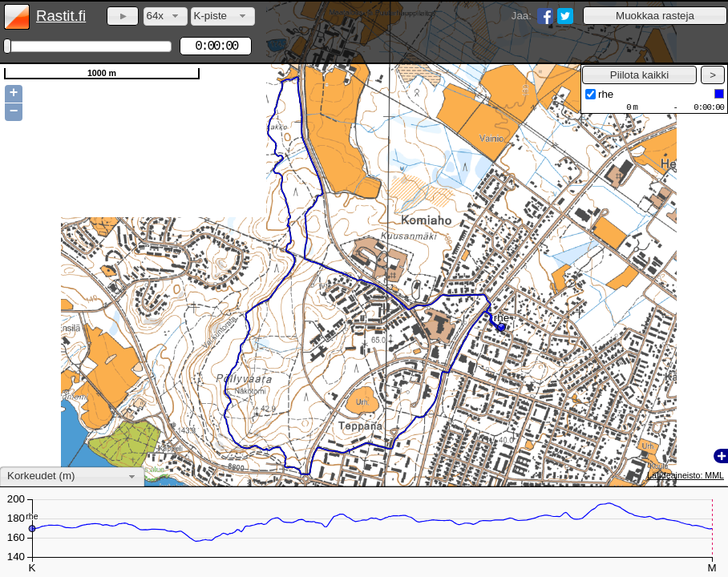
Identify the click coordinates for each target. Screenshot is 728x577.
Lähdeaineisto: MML (686, 475)
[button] (655, 16)
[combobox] (166, 16)
